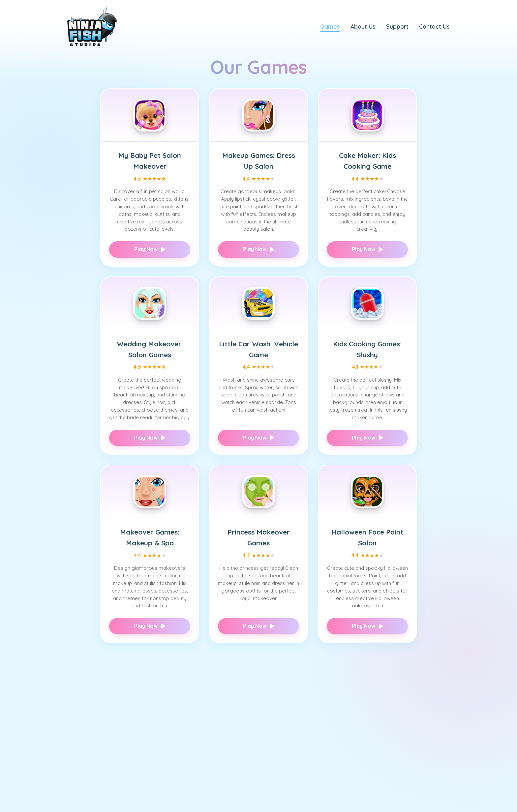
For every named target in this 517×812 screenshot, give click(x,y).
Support (397, 26)
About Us (363, 26)
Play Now (150, 249)
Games (330, 26)
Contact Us (434, 26)
